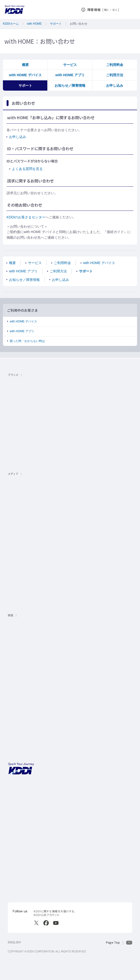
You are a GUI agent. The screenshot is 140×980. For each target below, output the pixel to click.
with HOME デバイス (25, 75)
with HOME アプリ (70, 75)
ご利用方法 (115, 75)
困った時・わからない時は (27, 341)
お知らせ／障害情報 (70, 85)
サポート (25, 85)
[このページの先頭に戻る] (119, 943)
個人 (107, 10)
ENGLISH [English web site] (14, 942)
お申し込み (115, 85)
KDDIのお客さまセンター (26, 217)
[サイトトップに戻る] (15, 10)
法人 (115, 10)
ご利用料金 (115, 65)
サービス (70, 65)
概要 (25, 65)
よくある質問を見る (27, 169)
